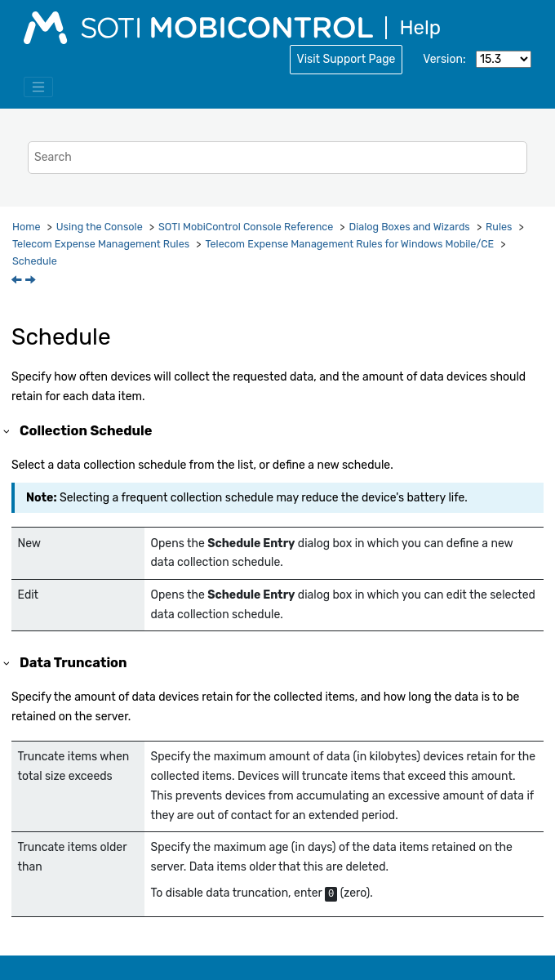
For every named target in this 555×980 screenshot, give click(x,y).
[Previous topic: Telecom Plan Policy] (18, 281)
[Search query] (277, 157)
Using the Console (100, 227)
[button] (7, 431)
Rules (499, 227)
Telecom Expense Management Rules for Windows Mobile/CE (349, 244)
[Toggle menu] (38, 87)
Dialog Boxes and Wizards (410, 227)
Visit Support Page (346, 59)
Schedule (35, 261)
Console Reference (246, 227)
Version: (444, 59)
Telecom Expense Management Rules (101, 244)
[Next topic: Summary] (32, 281)
